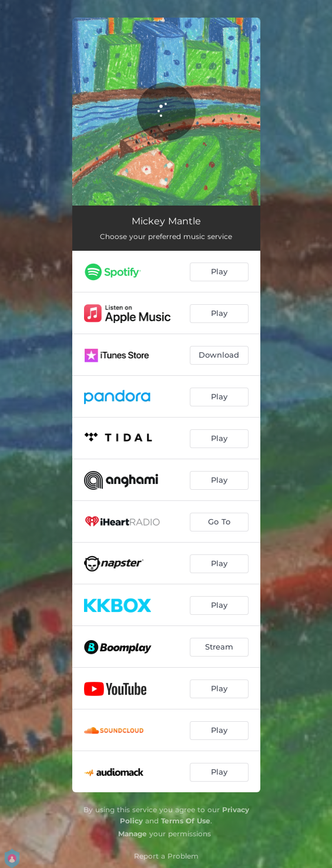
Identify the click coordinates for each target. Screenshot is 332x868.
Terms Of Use (186, 821)
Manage (133, 834)
